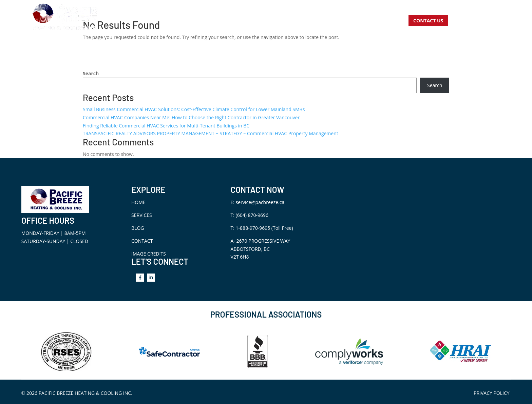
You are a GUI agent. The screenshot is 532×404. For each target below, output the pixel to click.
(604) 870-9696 (252, 215)
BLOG (138, 228)
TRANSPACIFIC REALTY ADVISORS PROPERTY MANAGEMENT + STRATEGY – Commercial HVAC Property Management (211, 133)
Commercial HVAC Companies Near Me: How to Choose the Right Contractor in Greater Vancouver (191, 117)
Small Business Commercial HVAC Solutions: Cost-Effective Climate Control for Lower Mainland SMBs (194, 109)
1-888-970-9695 (253, 228)
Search (91, 73)
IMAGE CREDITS (149, 254)
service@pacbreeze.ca (260, 202)
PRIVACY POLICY (492, 393)
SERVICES (142, 215)
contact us (428, 21)
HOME (138, 202)
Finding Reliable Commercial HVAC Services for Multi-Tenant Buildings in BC (166, 126)
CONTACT (142, 241)
